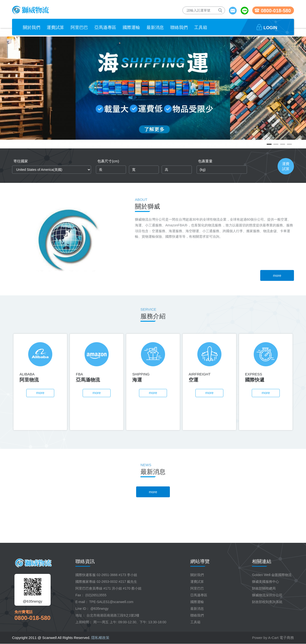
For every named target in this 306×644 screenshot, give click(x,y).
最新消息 (197, 609)
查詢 (221, 11)
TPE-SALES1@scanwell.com (111, 602)
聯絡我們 (197, 615)
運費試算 (197, 582)
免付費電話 (23, 612)
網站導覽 (200, 561)
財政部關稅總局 (264, 588)
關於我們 (197, 575)
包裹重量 (205, 161)
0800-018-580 (32, 618)
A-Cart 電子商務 (281, 638)
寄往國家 (21, 161)
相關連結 (262, 561)
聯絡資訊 (85, 561)
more (277, 329)
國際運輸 (197, 602)
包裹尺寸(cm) (108, 161)
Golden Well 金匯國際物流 (272, 575)
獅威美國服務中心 (266, 582)
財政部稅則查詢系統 (267, 602)
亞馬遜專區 (199, 595)
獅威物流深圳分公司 (267, 595)
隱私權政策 (100, 638)
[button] (269, 144)
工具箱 (195, 622)
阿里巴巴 (197, 588)
